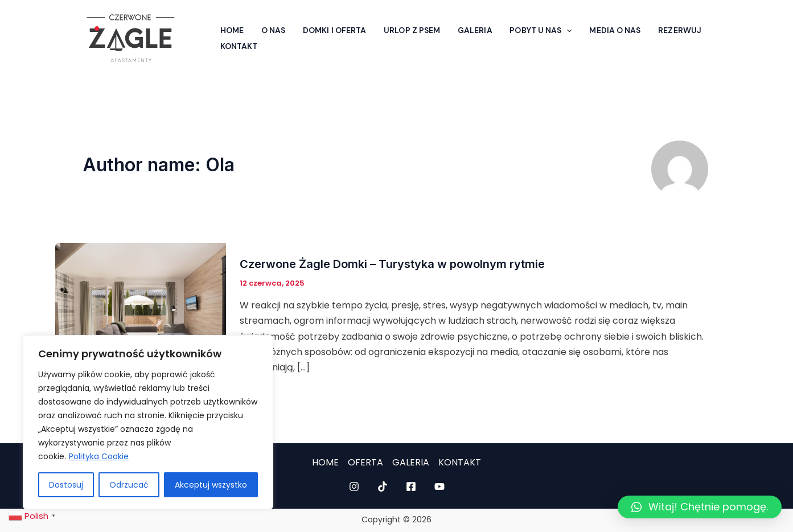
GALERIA (411, 462)
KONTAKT (460, 462)
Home (230, 27)
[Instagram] (354, 486)
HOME (325, 462)
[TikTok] (383, 486)
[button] (700, 507)
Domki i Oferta (325, 27)
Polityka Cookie (99, 456)
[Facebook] (411, 486)
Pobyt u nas (520, 27)
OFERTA (365, 462)
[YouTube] (439, 486)
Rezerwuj (651, 27)
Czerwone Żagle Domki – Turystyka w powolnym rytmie (392, 264)
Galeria (458, 27)
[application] (546, 27)
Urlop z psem (399, 27)
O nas (268, 27)
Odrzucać (129, 485)
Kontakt (237, 49)
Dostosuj (66, 485)
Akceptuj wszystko (211, 485)
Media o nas (590, 27)
